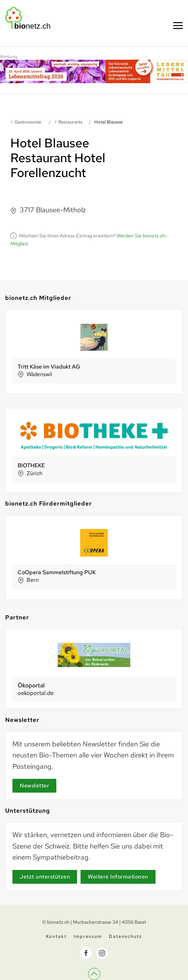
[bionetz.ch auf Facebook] (86, 954)
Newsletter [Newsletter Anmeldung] (34, 786)
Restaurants (70, 122)
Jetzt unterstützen (45, 877)
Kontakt (56, 937)
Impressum (88, 937)
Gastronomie (28, 122)
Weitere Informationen (118, 877)
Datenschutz (125, 937)
